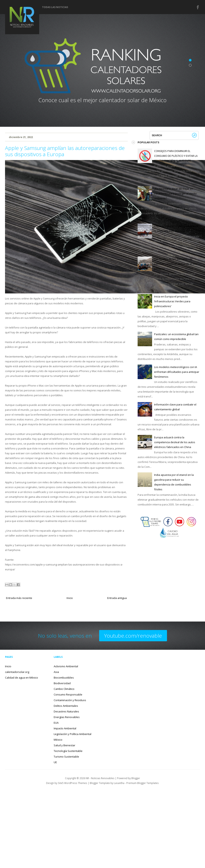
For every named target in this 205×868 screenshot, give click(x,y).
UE (55, 762)
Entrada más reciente (19, 598)
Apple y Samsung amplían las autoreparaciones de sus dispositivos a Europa (65, 151)
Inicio (70, 598)
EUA (56, 723)
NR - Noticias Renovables (100, 778)
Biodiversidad (62, 683)
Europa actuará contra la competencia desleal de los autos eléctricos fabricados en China (175, 442)
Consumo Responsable (68, 694)
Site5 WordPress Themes (73, 783)
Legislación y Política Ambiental (73, 734)
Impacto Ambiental (65, 728)
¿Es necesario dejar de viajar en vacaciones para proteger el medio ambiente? (175, 193)
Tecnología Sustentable (68, 751)
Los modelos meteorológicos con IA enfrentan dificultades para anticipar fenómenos (177, 372)
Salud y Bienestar (64, 745)
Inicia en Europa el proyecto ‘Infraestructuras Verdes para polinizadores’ (172, 301)
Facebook (198, 7)
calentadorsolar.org (17, 672)
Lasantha (119, 783)
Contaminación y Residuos (70, 700)
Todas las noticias (55, 7)
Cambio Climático (64, 689)
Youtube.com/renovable (133, 636)
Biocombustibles (64, 678)
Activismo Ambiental (66, 666)
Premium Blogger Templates (143, 783)
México (58, 740)
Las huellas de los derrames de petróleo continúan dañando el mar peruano (176, 264)
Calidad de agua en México (22, 678)
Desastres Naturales (66, 711)
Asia (56, 672)
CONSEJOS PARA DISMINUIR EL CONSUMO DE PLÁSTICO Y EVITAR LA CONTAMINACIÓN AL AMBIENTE (176, 156)
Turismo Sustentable (66, 757)
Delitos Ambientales (66, 706)
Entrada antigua (117, 598)
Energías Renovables (67, 717)
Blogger (136, 778)
